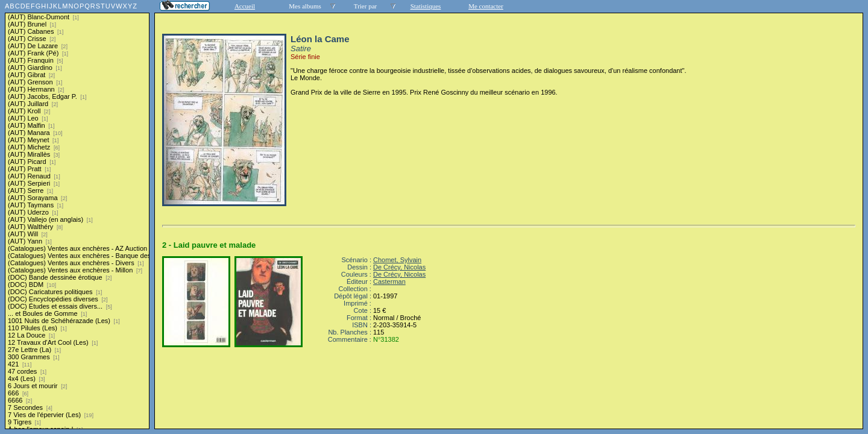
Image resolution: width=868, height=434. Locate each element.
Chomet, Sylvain (397, 260)
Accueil (245, 6)
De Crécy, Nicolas (399, 267)
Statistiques (426, 6)
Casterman (389, 281)
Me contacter (486, 6)
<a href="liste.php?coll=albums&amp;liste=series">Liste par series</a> (77, 215)
